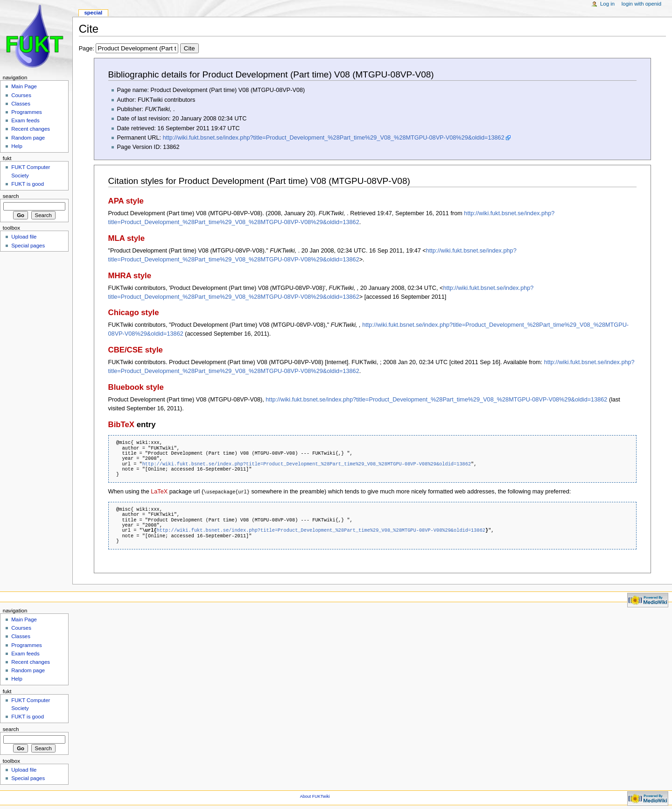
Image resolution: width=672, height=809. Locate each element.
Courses (21, 95)
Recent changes (31, 129)
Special (93, 13)
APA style (126, 201)
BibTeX (121, 425)
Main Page (24, 86)
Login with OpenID (641, 4)
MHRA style (130, 276)
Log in (607, 4)
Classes (21, 104)
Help (17, 146)
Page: (139, 49)
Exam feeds (25, 120)
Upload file (24, 237)
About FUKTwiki (315, 796)
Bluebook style (136, 387)
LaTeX (159, 492)
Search (11, 196)
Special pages (28, 246)
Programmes (27, 112)
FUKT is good (28, 184)
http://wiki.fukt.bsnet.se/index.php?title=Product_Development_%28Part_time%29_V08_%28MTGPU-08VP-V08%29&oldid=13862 (334, 138)
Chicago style (134, 313)
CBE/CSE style (136, 350)
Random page (28, 138)
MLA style (127, 238)
